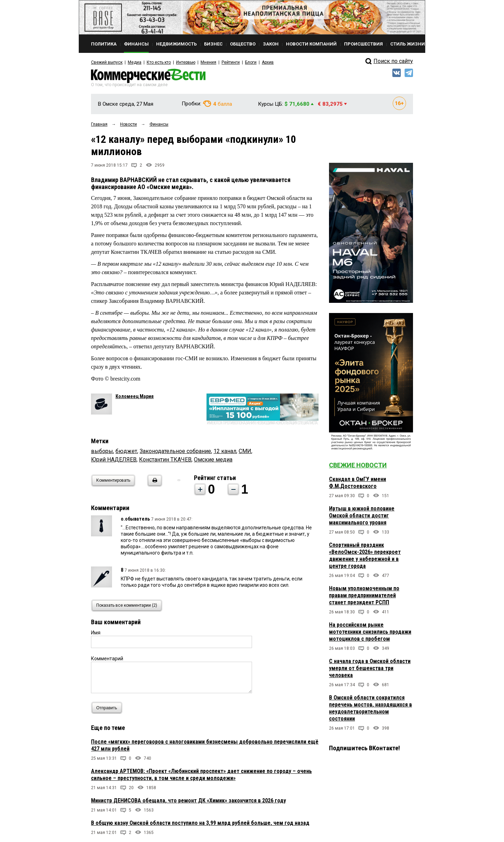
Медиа (135, 62)
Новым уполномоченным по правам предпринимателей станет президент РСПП (364, 595)
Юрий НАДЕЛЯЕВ (114, 460)
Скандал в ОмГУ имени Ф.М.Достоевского (358, 483)
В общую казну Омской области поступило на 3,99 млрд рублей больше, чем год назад (200, 823)
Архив (268, 62)
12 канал (225, 451)
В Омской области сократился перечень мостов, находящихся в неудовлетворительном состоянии (370, 708)
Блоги (251, 62)
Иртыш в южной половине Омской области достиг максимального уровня (362, 516)
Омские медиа (213, 460)
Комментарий (107, 659)
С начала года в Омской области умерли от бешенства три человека (370, 668)
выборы (102, 451)
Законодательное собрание (175, 451)
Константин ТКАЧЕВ (165, 460)
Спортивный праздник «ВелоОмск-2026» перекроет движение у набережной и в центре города (365, 555)
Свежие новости (358, 465)
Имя (96, 633)
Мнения (208, 62)
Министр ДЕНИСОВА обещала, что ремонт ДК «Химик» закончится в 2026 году (188, 801)
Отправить (108, 708)
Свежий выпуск (107, 62)
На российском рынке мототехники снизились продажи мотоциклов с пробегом (370, 632)
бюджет (126, 451)
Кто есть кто (159, 62)
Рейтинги (231, 62)
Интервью (186, 62)
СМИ (245, 451)
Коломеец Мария (135, 396)
